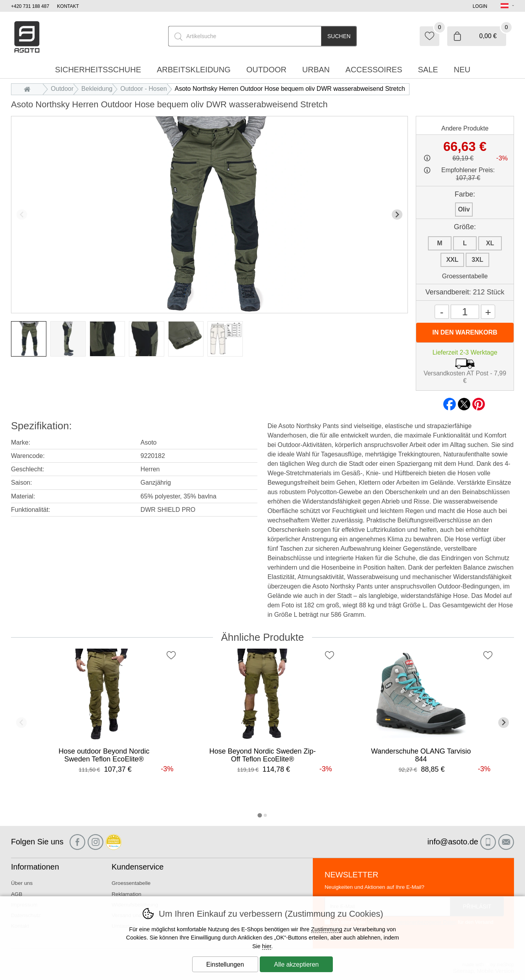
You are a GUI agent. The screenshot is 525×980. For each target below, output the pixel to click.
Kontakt (68, 6)
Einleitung (29, 89)
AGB (17, 894)
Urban (316, 70)
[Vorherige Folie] (22, 214)
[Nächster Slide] (397, 214)
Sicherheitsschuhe (98, 70)
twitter (464, 402)
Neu (462, 70)
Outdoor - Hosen (143, 89)
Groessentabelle (465, 276)
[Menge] (465, 312)
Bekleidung (97, 89)
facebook (450, 402)
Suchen (339, 36)
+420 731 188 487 (30, 6)
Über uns (22, 883)
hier (267, 946)
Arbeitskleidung (194, 70)
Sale (428, 70)
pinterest (479, 402)
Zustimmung (327, 929)
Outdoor (62, 89)
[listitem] (29, 339)
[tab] (260, 815)
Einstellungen (225, 964)
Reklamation (127, 894)
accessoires (374, 70)
